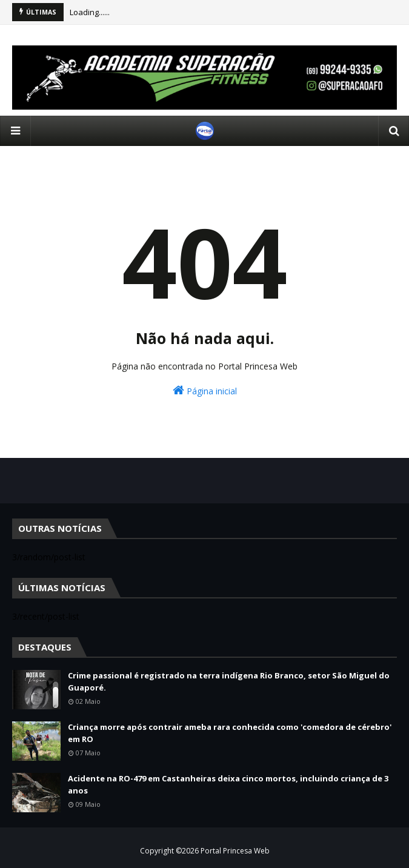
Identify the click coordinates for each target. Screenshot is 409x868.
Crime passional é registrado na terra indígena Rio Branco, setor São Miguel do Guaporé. (229, 681)
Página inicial (205, 390)
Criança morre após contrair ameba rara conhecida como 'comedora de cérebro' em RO (230, 733)
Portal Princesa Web (235, 851)
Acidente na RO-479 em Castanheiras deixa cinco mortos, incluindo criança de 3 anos (228, 784)
